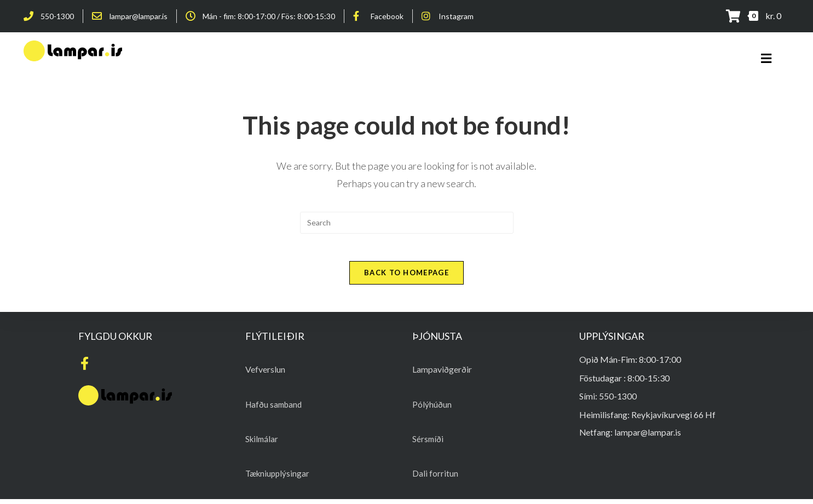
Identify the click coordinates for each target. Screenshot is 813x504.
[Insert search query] (407, 223)
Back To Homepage (406, 278)
